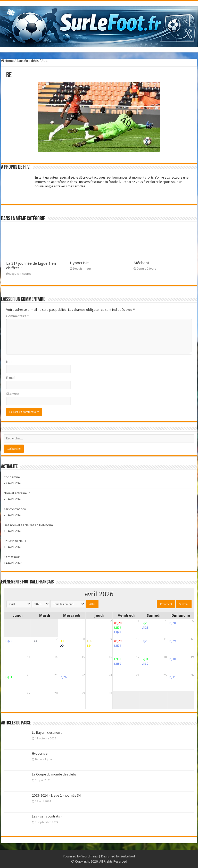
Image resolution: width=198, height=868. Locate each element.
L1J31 (172, 677)
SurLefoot (128, 856)
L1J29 (118, 646)
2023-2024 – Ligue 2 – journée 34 (56, 795)
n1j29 (118, 641)
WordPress (90, 856)
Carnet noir (12, 557)
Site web (13, 394)
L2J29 (118, 628)
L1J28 (118, 632)
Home (7, 61)
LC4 (35, 641)
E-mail (11, 378)
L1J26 (63, 677)
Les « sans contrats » (47, 816)
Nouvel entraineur (17, 493)
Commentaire (18, 316)
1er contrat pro (15, 509)
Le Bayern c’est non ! (47, 733)
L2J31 (118, 659)
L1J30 (118, 664)
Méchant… (143, 263)
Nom (10, 362)
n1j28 (118, 623)
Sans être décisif (29, 61)
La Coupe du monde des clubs (54, 774)
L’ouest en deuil (15, 541)
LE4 (62, 641)
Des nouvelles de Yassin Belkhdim (28, 525)
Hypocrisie (79, 263)
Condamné (12, 477)
